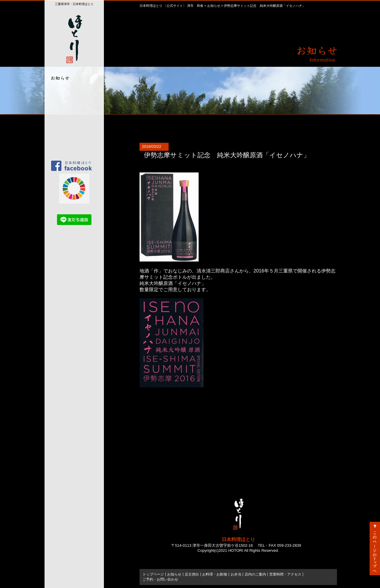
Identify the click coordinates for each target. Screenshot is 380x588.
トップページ (73, 154)
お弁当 (73, 112)
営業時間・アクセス (73, 133)
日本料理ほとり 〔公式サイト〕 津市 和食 (171, 6)
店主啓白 (73, 92)
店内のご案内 (73, 123)
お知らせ (214, 6)
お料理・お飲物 (73, 102)
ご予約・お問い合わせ (73, 144)
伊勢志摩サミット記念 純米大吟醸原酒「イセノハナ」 (227, 155)
